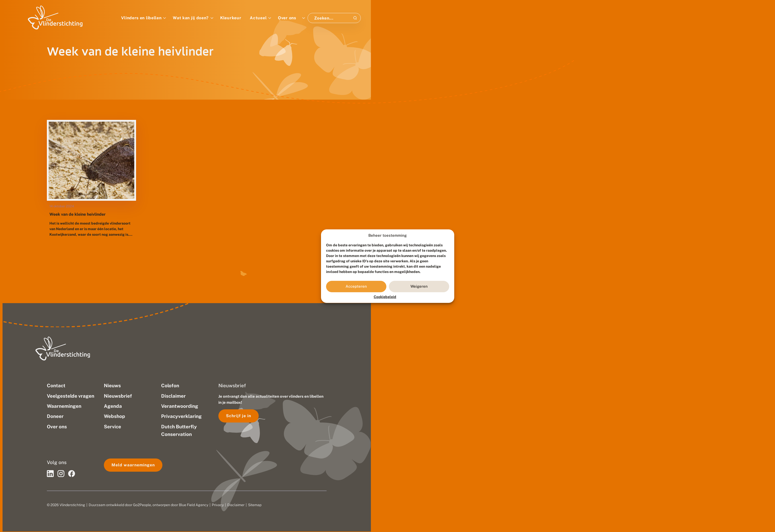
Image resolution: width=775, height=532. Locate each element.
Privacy (218, 505)
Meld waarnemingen (133, 465)
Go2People (142, 505)
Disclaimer (236, 505)
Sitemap (255, 505)
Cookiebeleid (385, 297)
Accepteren (356, 286)
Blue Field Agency (194, 505)
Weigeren (419, 286)
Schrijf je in (239, 416)
